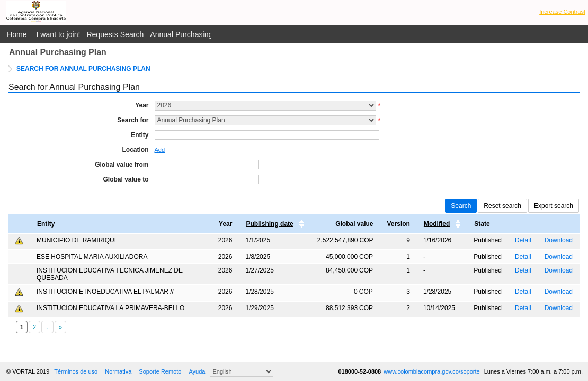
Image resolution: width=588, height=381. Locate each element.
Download (559, 240)
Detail (523, 240)
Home (17, 34)
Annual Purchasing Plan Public (201, 34)
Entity (140, 135)
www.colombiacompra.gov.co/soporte (432, 371)
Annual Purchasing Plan (58, 52)
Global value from (122, 165)
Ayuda (197, 371)
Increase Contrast (562, 12)
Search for (133, 120)
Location (136, 150)
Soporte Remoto (160, 371)
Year (142, 105)
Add (160, 150)
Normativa (118, 371)
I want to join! (59, 34)
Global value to (126, 179)
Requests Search (115, 34)
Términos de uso (76, 371)
